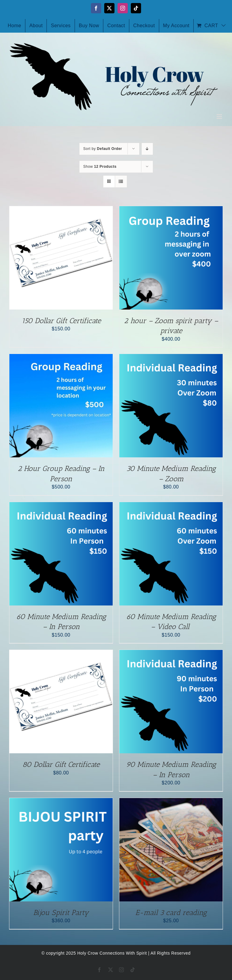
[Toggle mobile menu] (220, 117)
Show (100, 167)
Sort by (103, 149)
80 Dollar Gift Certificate (61, 764)
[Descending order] (147, 149)
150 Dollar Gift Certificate (61, 321)
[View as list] (121, 182)
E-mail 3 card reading (171, 912)
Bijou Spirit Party (61, 912)
